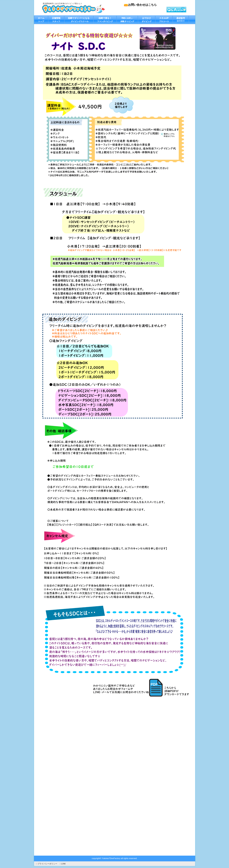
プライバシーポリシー (47, 864)
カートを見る (180, 10)
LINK (64, 864)
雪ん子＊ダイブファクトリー (73, 9)
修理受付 (181, 19)
